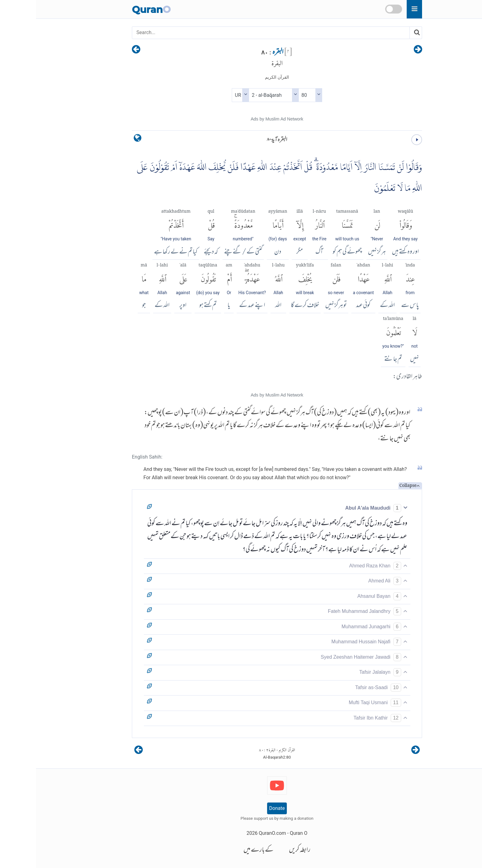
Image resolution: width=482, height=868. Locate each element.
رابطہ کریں (264, 850)
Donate (241, 808)
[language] (102, 139)
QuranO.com (236, 833)
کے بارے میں (223, 850)
